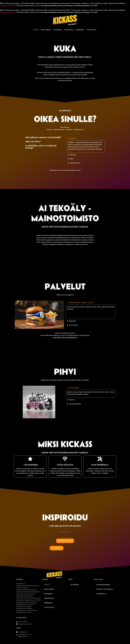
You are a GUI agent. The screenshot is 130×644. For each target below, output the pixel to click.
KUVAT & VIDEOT (46, 30)
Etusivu (36, 30)
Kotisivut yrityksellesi (104, 589)
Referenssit (80, 30)
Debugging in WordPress (8, 6)
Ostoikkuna (74, 585)
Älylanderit (58, 30)
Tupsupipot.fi (101, 594)
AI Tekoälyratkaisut (103, 585)
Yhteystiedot (92, 30)
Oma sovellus (69, 30)
